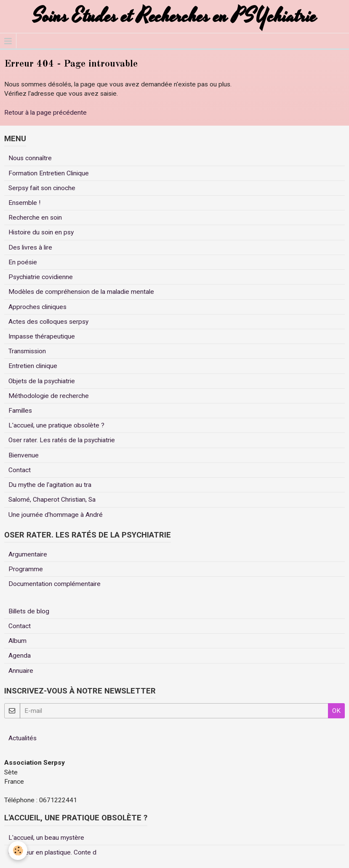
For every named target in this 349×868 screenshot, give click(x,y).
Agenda (20, 656)
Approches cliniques (37, 307)
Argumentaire (28, 554)
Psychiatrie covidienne (41, 277)
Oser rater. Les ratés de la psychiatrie (62, 440)
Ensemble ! (24, 203)
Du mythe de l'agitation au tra (50, 485)
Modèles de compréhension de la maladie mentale (81, 292)
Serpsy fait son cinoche (42, 188)
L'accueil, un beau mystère (46, 838)
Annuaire (21, 671)
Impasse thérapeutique (42, 336)
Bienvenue (24, 455)
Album (17, 641)
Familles (20, 411)
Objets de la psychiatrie (42, 381)
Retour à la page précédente (45, 113)
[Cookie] (18, 851)
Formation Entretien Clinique (49, 173)
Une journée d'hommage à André (56, 515)
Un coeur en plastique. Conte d (52, 852)
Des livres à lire (30, 247)
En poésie (23, 262)
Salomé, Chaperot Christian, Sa (52, 500)
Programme (26, 569)
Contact (20, 470)
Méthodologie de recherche (49, 396)
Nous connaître (30, 158)
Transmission (27, 351)
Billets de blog (29, 611)
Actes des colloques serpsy (48, 322)
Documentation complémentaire (55, 584)
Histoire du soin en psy (41, 232)
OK (336, 711)
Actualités (23, 738)
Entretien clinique (33, 366)
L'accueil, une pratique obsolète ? (56, 425)
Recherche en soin (35, 218)
